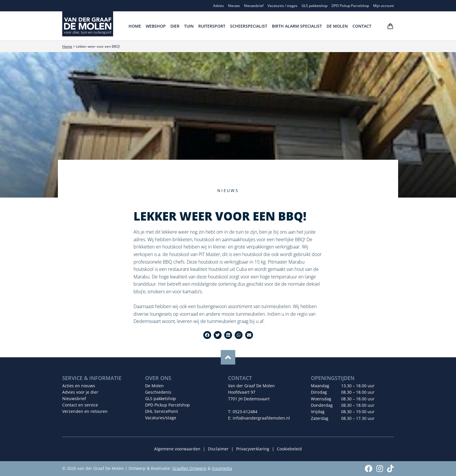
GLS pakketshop (315, 6)
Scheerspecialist (249, 26)
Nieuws (234, 6)
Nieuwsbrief (254, 6)
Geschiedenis (158, 392)
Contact (362, 26)
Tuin (189, 26)
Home (135, 26)
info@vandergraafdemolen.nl (261, 418)
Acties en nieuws (79, 386)
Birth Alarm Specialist (297, 26)
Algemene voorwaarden (177, 449)
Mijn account (383, 6)
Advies (219, 6)
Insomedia (222, 468)
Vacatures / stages (283, 6)
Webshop (156, 26)
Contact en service (80, 405)
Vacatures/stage (161, 418)
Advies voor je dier (80, 392)
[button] (207, 335)
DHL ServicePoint (162, 411)
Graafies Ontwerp (189, 468)
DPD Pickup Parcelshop (350, 6)
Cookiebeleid (289, 449)
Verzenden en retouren (85, 411)
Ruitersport (212, 26)
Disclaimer (218, 449)
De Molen (337, 26)
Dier (175, 26)
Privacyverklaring (253, 449)
